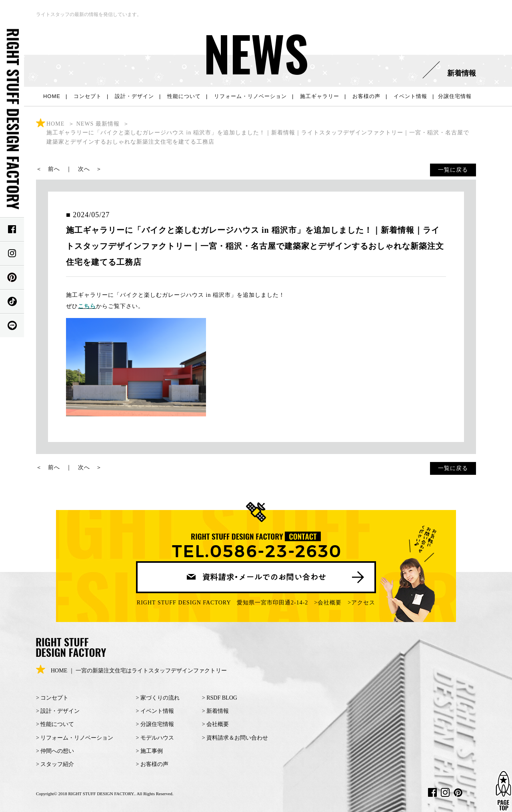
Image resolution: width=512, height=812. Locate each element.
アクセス (363, 603)
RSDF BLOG (222, 698)
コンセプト (88, 96)
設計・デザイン (134, 96)
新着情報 (218, 711)
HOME (52, 96)
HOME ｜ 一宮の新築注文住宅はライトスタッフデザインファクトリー (131, 671)
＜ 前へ (48, 169)
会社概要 (330, 603)
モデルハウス (157, 738)
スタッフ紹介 (57, 764)
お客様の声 (366, 96)
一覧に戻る (453, 170)
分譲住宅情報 (455, 96)
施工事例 (152, 751)
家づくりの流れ (160, 698)
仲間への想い (57, 751)
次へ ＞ (90, 169)
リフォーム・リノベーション (250, 96)
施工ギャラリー (320, 96)
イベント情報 (410, 96)
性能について (184, 96)
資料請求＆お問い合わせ (237, 738)
